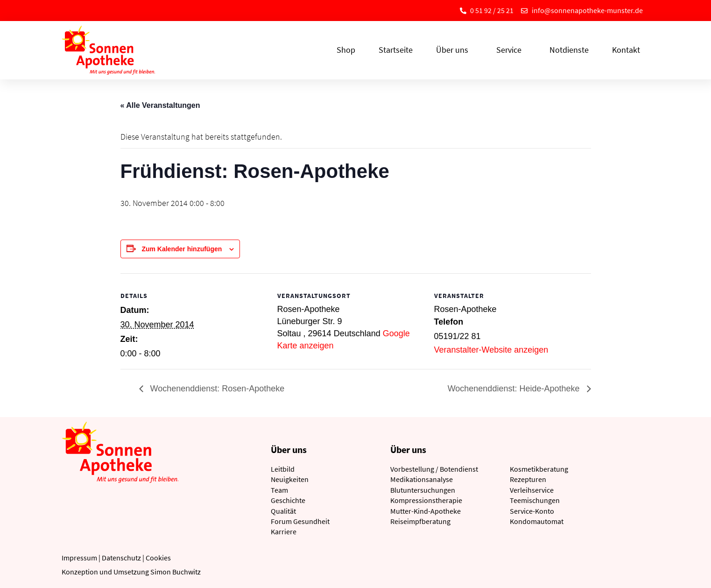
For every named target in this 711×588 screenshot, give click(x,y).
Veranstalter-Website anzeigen (491, 350)
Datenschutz (121, 558)
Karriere (284, 531)
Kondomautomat (537, 521)
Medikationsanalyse (422, 479)
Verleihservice (532, 490)
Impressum (79, 558)
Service (511, 50)
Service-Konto (532, 511)
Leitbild (283, 469)
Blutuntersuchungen (423, 490)
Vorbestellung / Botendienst (434, 469)
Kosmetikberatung (539, 469)
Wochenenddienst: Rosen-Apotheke (216, 389)
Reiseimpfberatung (420, 521)
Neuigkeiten (290, 479)
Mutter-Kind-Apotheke (426, 511)
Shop (346, 50)
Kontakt (626, 50)
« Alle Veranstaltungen (160, 105)
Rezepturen (528, 479)
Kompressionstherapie (426, 500)
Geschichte (288, 500)
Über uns (454, 50)
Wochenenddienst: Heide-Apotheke (515, 389)
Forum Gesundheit (300, 521)
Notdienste (569, 50)
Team (279, 490)
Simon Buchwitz (176, 572)
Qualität (283, 511)
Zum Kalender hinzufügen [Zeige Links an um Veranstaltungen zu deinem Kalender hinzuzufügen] (182, 249)
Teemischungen (535, 500)
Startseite (396, 50)
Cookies (158, 558)
